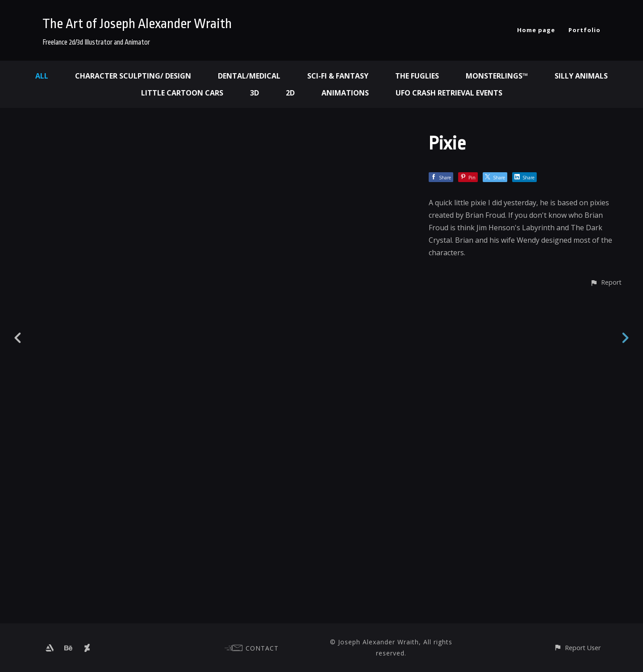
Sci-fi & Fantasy (338, 76)
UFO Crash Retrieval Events (449, 93)
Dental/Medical (249, 76)
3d (255, 93)
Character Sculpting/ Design (133, 76)
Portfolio (585, 30)
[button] (606, 607)
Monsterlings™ (497, 76)
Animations (345, 93)
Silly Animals (581, 76)
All (42, 76)
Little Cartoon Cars (182, 93)
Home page (536, 30)
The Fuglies (417, 76)
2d (290, 93)
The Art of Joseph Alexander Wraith (137, 24)
